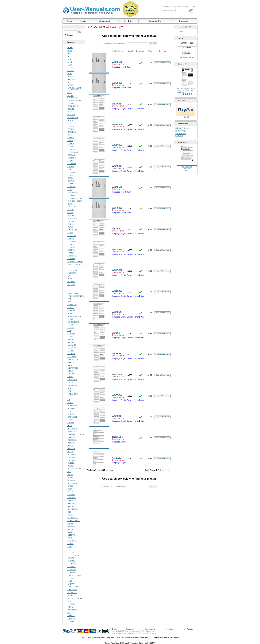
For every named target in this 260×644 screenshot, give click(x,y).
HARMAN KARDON (75, 262)
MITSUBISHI (72, 380)
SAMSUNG (71, 498)
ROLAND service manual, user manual (165, 638)
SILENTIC (71, 535)
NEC (69, 397)
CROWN (71, 167)
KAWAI (70, 302)
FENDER (71, 215)
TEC (69, 549)
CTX (69, 169)
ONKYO (70, 414)
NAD (69, 391)
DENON (70, 181)
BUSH (70, 135)
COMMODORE (73, 152)
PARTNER (71, 437)
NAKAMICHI (72, 394)
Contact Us (165, 7)
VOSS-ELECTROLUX (75, 598)
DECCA (70, 178)
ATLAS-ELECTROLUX (72, 97)
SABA (70, 489)
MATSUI (71, 351)
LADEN (70, 319)
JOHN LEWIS (72, 293)
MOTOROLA (72, 385)
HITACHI (71, 267)
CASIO (70, 141)
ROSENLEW (72, 483)
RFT (69, 472)
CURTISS (71, 172)
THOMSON (72, 564)
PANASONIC (72, 431)
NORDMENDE (73, 405)
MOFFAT (71, 382)
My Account (104, 21)
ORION (70, 420)
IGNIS (70, 279)
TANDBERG (72, 541)
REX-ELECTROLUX (75, 469)
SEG (69, 512)
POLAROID (72, 454)
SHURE (70, 529)
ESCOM (70, 210)
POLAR (70, 452)
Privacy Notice (176, 7)
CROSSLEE (72, 164)
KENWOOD (72, 305)
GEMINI (70, 239)
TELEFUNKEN (73, 555)
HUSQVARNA (73, 270)
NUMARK (71, 408)
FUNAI (70, 233)
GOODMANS (72, 241)
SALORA (71, 492)
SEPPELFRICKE (73, 521)
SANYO (70, 506)
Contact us (130, 629)
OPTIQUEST (72, 417)
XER (69, 613)
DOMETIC (71, 187)
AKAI (69, 62)
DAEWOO (71, 175)
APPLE (70, 85)
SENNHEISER (73, 518)
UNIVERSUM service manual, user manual (132, 638)
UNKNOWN (72, 590)
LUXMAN (71, 334)
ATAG (70, 93)
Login (83, 21)
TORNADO (71, 570)
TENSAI (70, 558)
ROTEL (70, 486)
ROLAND (71, 480)
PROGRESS (72, 460)
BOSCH (70, 120)
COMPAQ (71, 155)
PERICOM (71, 443)
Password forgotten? (187, 57)
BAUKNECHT (73, 106)
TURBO (70, 578)
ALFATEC (71, 68)
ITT (69, 287)
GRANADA (72, 247)
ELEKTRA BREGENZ (75, 198)
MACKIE (71, 342)
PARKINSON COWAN (75, 434)
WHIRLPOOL (72, 610)
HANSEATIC (72, 256)
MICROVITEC (73, 368)
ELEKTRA (71, 195)
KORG (70, 313)
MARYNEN (72, 348)
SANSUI (70, 503)
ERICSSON (71, 207)
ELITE (70, 204)
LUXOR (70, 336)
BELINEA (71, 115)
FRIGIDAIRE (72, 230)
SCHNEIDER (72, 509)
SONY (70, 538)
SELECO (71, 515)
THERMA (71, 561)
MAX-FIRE (71, 357)
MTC (69, 388)
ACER (70, 51)
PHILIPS (70, 446)
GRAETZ (71, 244)
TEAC (70, 547)
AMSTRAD (71, 79)
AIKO (69, 56)
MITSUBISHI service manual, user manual (99, 638)
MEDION (71, 362)
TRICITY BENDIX (74, 575)
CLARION (71, 146)
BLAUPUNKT (72, 118)
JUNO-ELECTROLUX (75, 296)
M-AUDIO (71, 339)
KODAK (70, 308)
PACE (69, 426)
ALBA (70, 65)
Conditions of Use (182, 132)
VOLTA (70, 595)
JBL (69, 290)
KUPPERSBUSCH (74, 316)
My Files (128, 21)
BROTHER (71, 132)
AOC (69, 82)
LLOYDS (71, 325)
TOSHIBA (71, 572)
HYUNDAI (71, 273)
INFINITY (71, 282)
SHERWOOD (72, 526)
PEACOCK (71, 440)
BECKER (71, 109)
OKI (69, 411)
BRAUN (70, 129)
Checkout (184, 21)
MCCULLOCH (73, 359)
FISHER (70, 224)
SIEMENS (71, 532)
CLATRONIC (72, 149)
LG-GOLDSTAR (73, 322)
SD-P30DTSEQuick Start (187, 167)
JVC (69, 299)
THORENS (71, 567)
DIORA (70, 184)
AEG (69, 53)
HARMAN (71, 259)
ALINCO (71, 71)
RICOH (70, 475)
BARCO (70, 103)
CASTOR (71, 144)
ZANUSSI (71, 619)
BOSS (70, 123)
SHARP (70, 524)
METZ (70, 365)
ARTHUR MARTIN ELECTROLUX (74, 89)
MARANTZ (72, 345)
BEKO (70, 112)
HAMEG (70, 253)
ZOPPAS (70, 621)
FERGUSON (72, 218)
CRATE (70, 161)
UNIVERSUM (72, 587)
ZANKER (71, 616)
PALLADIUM (72, 429)
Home (70, 21)
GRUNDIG (71, 250)
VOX (69, 601)
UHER (70, 581)
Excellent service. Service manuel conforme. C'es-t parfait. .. (186, 90)
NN (69, 400)
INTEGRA (71, 285)
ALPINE (70, 76)
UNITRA (71, 584)
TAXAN (70, 544)
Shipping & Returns (190, 7)
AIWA (70, 59)
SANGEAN (71, 500)
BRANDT (71, 126)
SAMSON (71, 495)
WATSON (71, 604)
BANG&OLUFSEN (74, 100)
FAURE (70, 213)
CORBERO (71, 158)
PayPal (186, 116)
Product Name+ (118, 51)
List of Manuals (181, 134)
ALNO (70, 74)
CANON (70, 138)
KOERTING (72, 310)
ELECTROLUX (73, 192)
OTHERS (71, 423)
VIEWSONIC (72, 593)
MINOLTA (71, 374)
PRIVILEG (71, 457)
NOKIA (70, 403)
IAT (69, 276)
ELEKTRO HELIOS (74, 201)
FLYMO (70, 227)
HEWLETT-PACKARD (76, 264)
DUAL (70, 190)
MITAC (70, 377)
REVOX (70, 466)
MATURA (71, 354)
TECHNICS (71, 552)
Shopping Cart (155, 21)
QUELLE (71, 463)
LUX (69, 331)
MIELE (70, 371)
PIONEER (71, 449)
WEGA (70, 607)
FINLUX (70, 221)
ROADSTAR (72, 477)
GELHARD (71, 236)
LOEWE (70, 328)
